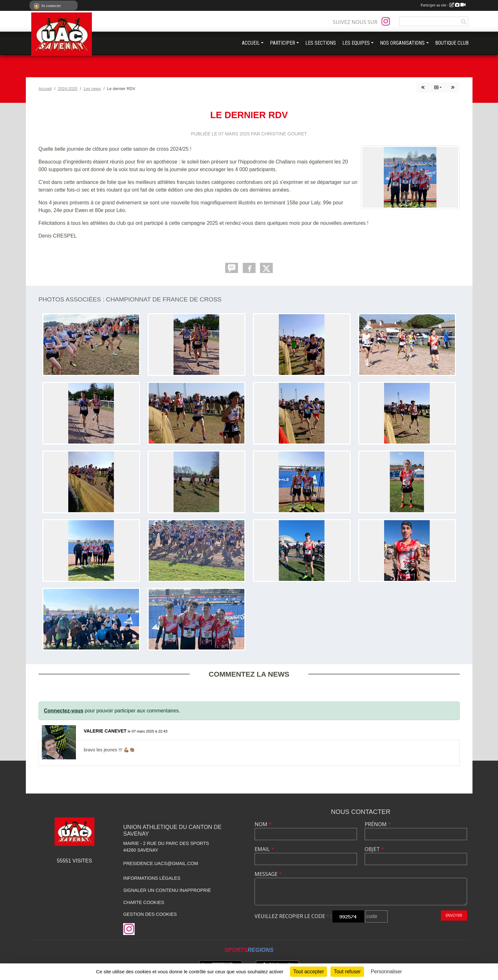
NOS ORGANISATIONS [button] (402, 43)
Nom (263, 824)
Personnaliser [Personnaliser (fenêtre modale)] (386, 972)
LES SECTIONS (321, 43)
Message (268, 874)
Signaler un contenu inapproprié (167, 890)
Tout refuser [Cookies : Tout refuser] (347, 972)
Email (264, 849)
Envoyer (454, 915)
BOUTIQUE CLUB (452, 43)
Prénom (378, 824)
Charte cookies (144, 902)
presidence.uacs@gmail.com (161, 863)
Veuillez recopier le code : (293, 916)
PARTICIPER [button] (282, 43)
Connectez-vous (64, 711)
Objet (374, 849)
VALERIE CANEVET (105, 731)
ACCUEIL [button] (251, 43)
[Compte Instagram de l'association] (386, 21)
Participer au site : (443, 5)
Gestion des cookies (150, 914)
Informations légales (152, 878)
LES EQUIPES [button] (356, 43)
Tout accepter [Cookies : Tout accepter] (308, 972)
